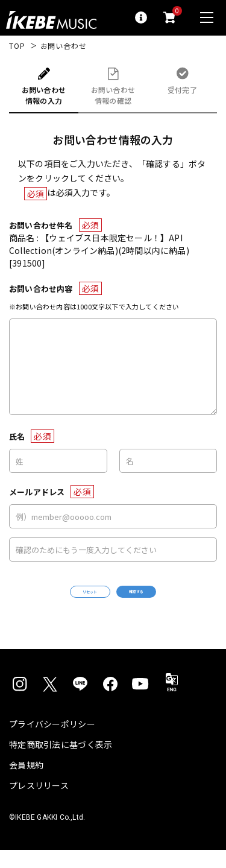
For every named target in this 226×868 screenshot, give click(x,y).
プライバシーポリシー (52, 742)
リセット (59, 601)
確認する (167, 600)
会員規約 (26, 783)
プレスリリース (39, 803)
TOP (17, 46)
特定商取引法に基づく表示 (61, 762)
